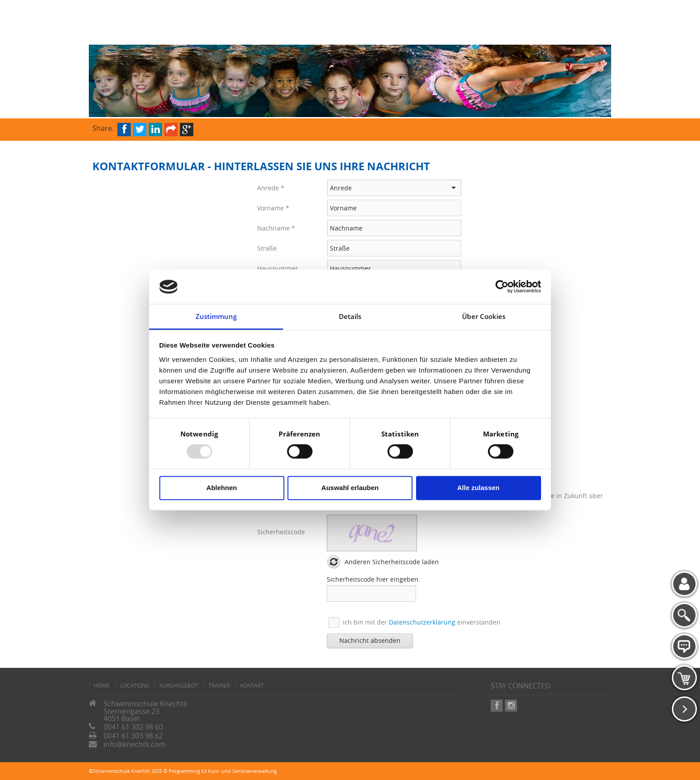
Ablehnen (221, 488)
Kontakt (252, 685)
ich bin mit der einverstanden (422, 622)
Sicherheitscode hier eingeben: (373, 579)
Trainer (219, 685)
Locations (135, 685)
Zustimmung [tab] (216, 316)
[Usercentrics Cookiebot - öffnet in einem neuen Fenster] (502, 287)
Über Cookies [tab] (484, 316)
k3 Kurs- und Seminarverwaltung (239, 771)
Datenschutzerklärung (422, 622)
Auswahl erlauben (350, 488)
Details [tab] (350, 316)
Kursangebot (179, 685)
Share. (103, 128)
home (102, 685)
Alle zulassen (478, 488)
